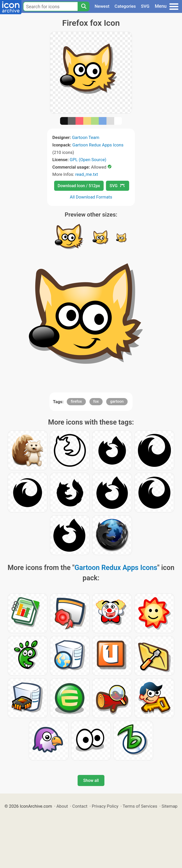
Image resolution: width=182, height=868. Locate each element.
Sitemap (170, 806)
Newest (102, 6)
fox (96, 401)
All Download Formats (91, 197)
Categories (125, 6)
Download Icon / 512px (79, 186)
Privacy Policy (105, 806)
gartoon (117, 401)
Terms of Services (140, 806)
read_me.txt (87, 174)
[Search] (84, 6)
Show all (91, 780)
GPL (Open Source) (88, 160)
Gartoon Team (86, 137)
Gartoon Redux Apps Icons (98, 145)
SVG (145, 6)
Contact (80, 806)
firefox (76, 401)
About (62, 806)
